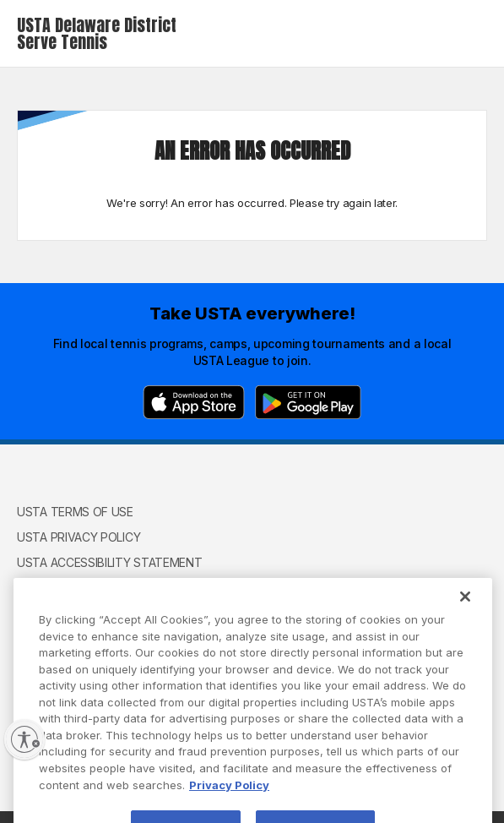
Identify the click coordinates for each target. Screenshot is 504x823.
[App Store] (194, 402)
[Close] (465, 610)
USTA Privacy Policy (79, 537)
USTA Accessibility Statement (110, 562)
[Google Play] (308, 402)
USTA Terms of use (75, 512)
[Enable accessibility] (24, 739)
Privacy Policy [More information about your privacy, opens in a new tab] (229, 798)
